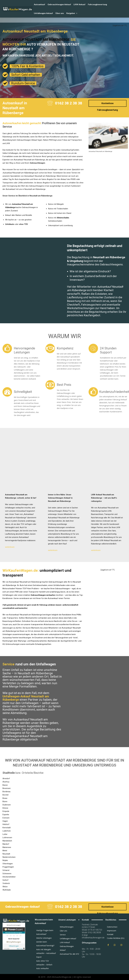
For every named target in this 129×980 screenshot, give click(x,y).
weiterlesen (10, 547)
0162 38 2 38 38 (69, 103)
